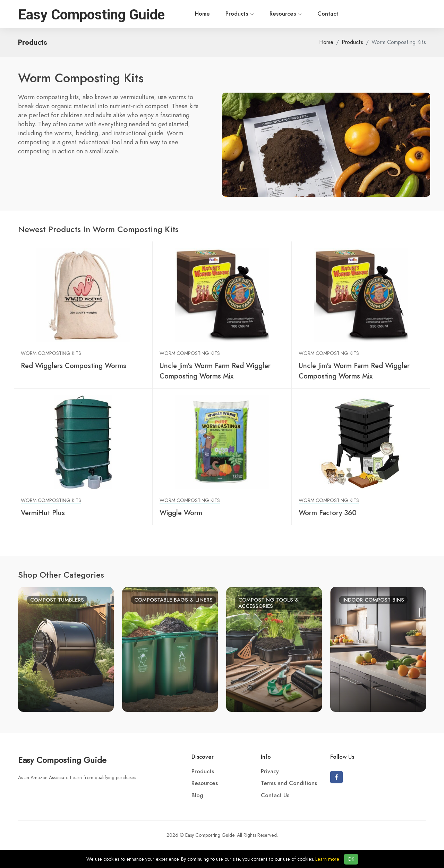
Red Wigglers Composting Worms (74, 366)
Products (226, 14)
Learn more (327, 859)
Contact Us (275, 795)
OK (351, 859)
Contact (314, 14)
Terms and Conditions (289, 783)
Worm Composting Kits (51, 353)
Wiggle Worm (181, 513)
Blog (197, 795)
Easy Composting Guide (62, 760)
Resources (272, 14)
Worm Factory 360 (328, 513)
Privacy (270, 772)
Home (189, 14)
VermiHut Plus (43, 513)
